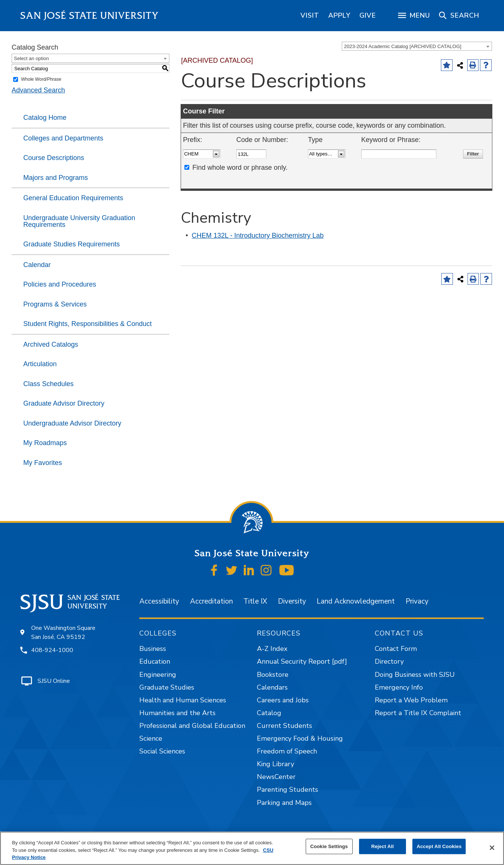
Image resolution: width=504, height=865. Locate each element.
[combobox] (417, 46)
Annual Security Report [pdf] (302, 661)
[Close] (492, 848)
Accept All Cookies (439, 846)
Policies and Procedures (60, 284)
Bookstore (273, 675)
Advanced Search (38, 90)
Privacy (417, 601)
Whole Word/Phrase (41, 79)
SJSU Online (54, 681)
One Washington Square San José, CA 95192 (63, 633)
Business (153, 649)
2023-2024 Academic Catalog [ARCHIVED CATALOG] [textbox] (403, 46)
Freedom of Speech (287, 751)
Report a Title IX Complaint (418, 713)
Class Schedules (48, 384)
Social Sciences (162, 751)
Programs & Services (55, 304)
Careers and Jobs (283, 700)
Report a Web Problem (411, 700)
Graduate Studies (167, 687)
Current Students (284, 726)
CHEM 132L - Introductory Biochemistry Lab (258, 235)
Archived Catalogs (51, 344)
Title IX (255, 601)
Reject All (382, 846)
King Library (275, 764)
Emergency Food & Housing (300, 738)
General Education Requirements (73, 198)
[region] (310, 15)
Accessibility (159, 601)
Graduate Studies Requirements (72, 244)
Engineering (158, 675)
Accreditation (211, 601)
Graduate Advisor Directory (64, 403)
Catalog (269, 713)
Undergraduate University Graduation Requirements (79, 221)
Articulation (40, 364)
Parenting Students (287, 790)
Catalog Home (45, 118)
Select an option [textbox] (31, 58)
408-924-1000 (52, 650)
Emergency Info (399, 687)
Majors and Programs (56, 178)
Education (155, 661)
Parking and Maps (284, 803)
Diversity (292, 601)
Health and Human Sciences (183, 700)
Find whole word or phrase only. (240, 168)
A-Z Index (272, 649)
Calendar (37, 265)
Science (151, 738)
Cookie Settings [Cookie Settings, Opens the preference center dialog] (329, 846)
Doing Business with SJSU (415, 675)
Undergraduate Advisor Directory (72, 423)
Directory (389, 661)
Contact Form (396, 649)
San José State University (90, 16)
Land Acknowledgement (356, 601)
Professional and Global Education (192, 726)
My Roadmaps (45, 443)
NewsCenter (276, 777)
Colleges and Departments (63, 138)
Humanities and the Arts (177, 713)
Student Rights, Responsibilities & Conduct (88, 324)
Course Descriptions (54, 158)
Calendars (272, 687)
